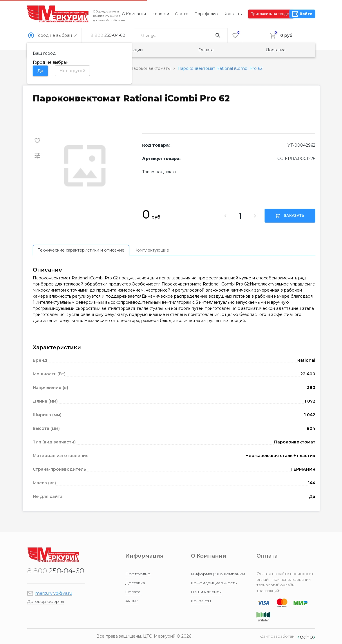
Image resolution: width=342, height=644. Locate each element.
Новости (160, 14)
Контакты (233, 14)
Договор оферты (46, 601)
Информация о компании (218, 574)
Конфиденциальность (214, 583)
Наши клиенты (206, 592)
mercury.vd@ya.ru (54, 593)
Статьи (182, 14)
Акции (136, 50)
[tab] (81, 250)
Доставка (276, 50)
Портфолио (206, 14)
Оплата (206, 50)
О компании (134, 14)
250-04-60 (108, 35)
